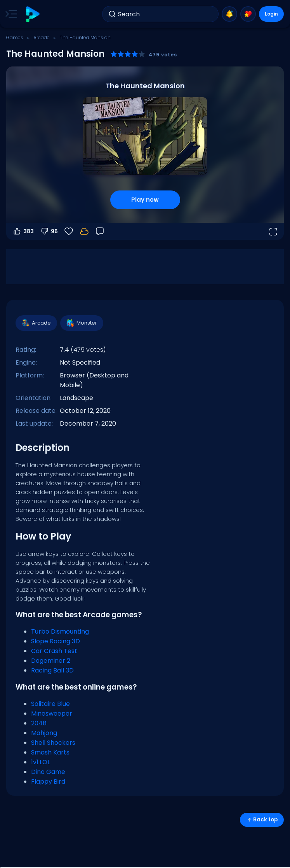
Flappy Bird (48, 782)
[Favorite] (69, 231)
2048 (39, 723)
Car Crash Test (54, 651)
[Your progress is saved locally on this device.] (84, 231)
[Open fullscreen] (273, 231)
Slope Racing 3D (56, 641)
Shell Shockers (53, 743)
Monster (81, 323)
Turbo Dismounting (60, 631)
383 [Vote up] (23, 231)
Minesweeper (52, 713)
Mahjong (44, 733)
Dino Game (48, 772)
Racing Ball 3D (52, 670)
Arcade (42, 38)
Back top (262, 820)
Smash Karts (50, 752)
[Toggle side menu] (10, 14)
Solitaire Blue (50, 704)
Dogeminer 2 (51, 661)
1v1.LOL (41, 762)
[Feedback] (100, 231)
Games (15, 38)
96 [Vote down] (49, 231)
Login (271, 14)
